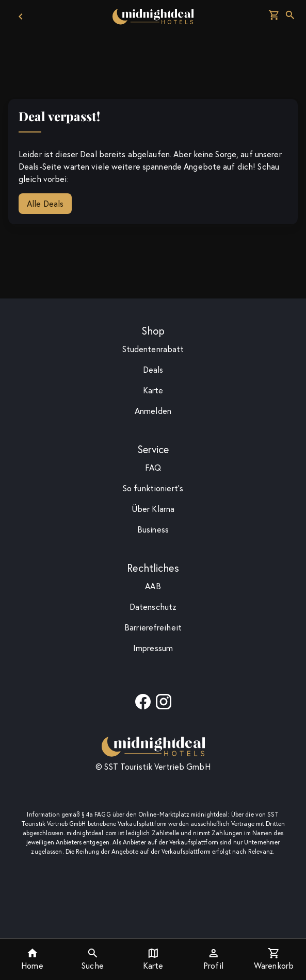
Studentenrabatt (153, 349)
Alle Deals (45, 204)
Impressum (153, 648)
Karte (153, 959)
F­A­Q (153, 468)
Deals (153, 370)
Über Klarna (153, 509)
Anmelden (153, 411)
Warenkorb (274, 959)
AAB (153, 586)
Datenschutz (153, 607)
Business (153, 529)
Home (32, 959)
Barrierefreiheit (153, 627)
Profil (213, 959)
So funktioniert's (153, 488)
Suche (93, 959)
